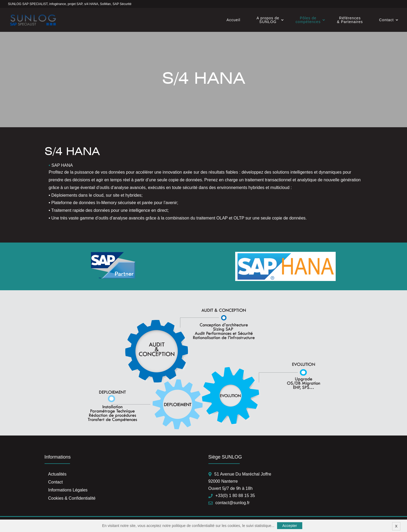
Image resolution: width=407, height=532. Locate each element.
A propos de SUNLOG (268, 20)
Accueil (233, 20)
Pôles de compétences (308, 20)
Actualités (57, 474)
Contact (386, 20)
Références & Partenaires (350, 20)
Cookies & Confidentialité (72, 498)
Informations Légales (68, 490)
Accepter (290, 526)
